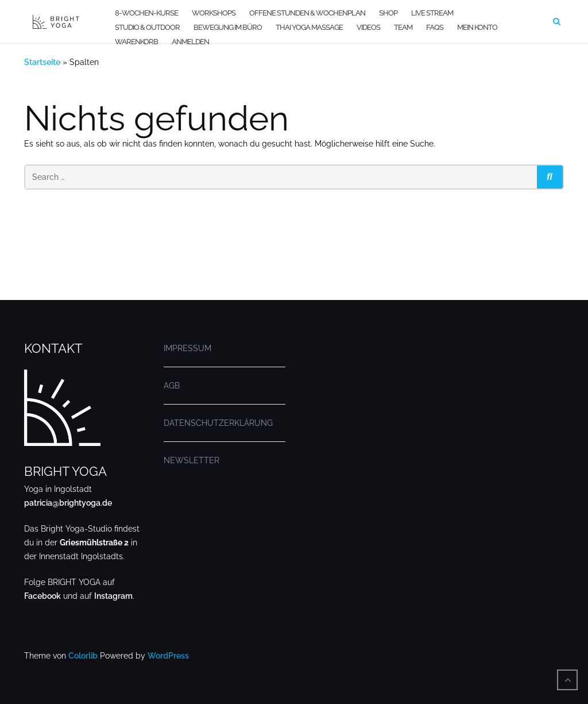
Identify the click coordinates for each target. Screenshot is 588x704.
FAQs (435, 27)
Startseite (42, 62)
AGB (172, 386)
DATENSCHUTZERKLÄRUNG (218, 423)
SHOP (388, 13)
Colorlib (83, 656)
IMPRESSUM (187, 348)
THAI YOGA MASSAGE (309, 27)
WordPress (168, 656)
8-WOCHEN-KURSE (146, 13)
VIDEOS (368, 27)
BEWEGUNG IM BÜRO (228, 27)
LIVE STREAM (432, 13)
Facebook (42, 596)
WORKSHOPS (214, 13)
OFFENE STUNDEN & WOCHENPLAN (307, 13)
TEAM (403, 27)
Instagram (113, 596)
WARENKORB (136, 42)
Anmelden (190, 42)
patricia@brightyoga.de (68, 503)
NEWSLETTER (192, 460)
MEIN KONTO (477, 27)
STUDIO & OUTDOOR (147, 27)
